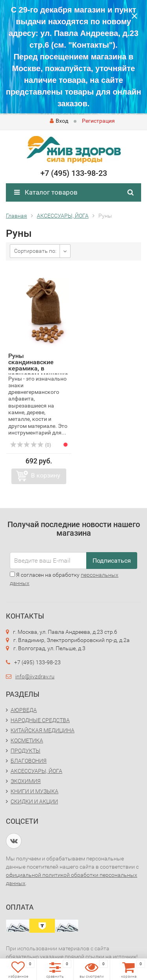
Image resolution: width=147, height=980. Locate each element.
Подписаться (112, 561)
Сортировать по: (35, 251)
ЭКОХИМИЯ (26, 781)
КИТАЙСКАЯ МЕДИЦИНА (43, 730)
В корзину (46, 475)
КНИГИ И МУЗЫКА (34, 791)
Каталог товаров (46, 192)
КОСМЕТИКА (27, 740)
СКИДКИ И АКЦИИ (34, 801)
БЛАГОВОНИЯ (29, 761)
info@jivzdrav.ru (35, 676)
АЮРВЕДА (24, 710)
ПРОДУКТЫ (25, 751)
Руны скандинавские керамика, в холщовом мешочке (38, 365)
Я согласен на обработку (64, 579)
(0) (31, 445)
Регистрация (98, 121)
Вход (59, 121)
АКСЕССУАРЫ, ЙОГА (36, 771)
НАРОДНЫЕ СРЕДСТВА (40, 720)
